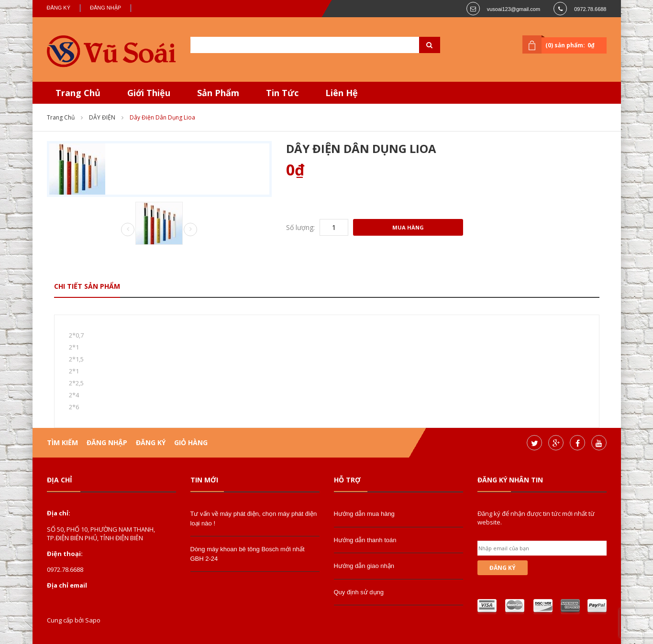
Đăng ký (59, 8)
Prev (128, 230)
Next (190, 229)
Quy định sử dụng (359, 592)
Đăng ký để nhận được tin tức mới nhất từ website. (536, 518)
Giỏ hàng (191, 442)
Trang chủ (61, 117)
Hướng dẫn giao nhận (364, 566)
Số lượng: (300, 227)
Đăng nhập (105, 8)
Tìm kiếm (62, 442)
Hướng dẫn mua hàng (364, 514)
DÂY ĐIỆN (102, 117)
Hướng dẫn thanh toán (365, 540)
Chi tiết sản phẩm (87, 286)
